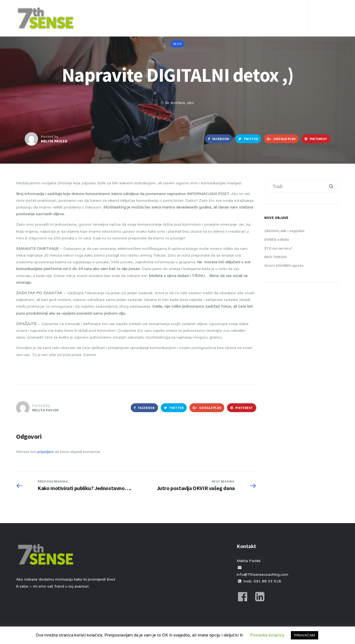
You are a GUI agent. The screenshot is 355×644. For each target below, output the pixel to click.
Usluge (194, 12)
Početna (149, 12)
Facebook (219, 139)
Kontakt (284, 12)
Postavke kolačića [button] (267, 635)
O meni (172, 12)
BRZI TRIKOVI (275, 257)
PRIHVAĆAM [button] (305, 635)
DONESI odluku (277, 239)
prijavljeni (45, 452)
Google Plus (281, 139)
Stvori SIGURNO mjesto (284, 265)
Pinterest (316, 139)
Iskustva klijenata (247, 12)
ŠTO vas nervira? (278, 248)
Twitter (248, 139)
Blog (215, 12)
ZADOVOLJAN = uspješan (284, 231)
